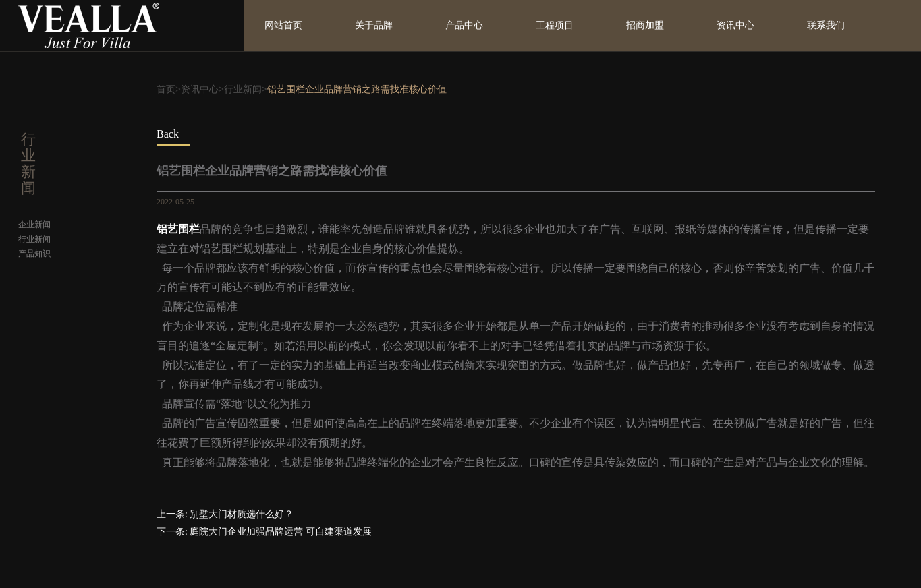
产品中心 (464, 25)
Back (168, 134)
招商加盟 (645, 25)
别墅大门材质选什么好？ (242, 514)
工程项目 (555, 25)
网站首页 (283, 25)
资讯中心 (735, 25)
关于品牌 (374, 25)
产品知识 (34, 254)
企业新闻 (34, 225)
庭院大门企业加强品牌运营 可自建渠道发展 (281, 532)
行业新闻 (243, 89)
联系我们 (826, 25)
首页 (166, 89)
